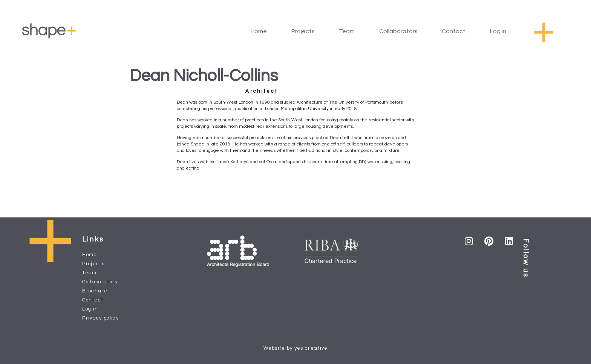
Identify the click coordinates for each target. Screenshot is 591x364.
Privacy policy (100, 318)
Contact (454, 31)
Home (259, 31)
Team (347, 31)
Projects (303, 31)
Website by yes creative (296, 348)
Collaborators (398, 31)
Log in (498, 31)
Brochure (95, 291)
